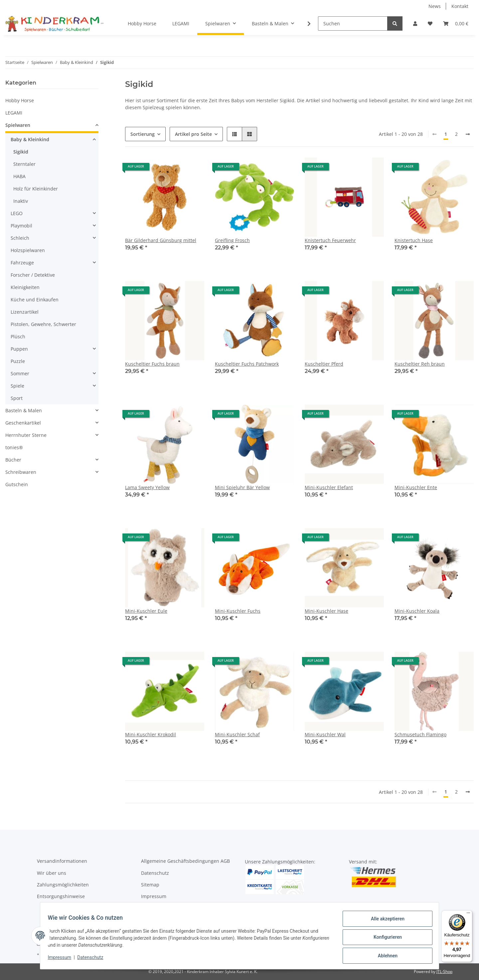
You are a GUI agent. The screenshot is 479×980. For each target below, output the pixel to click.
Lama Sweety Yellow (147, 487)
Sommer (20, 373)
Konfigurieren (384, 939)
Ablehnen (384, 956)
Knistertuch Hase (414, 240)
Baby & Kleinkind (30, 139)
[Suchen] (353, 23)
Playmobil (21, 226)
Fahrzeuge (22, 263)
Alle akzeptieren (384, 922)
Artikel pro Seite (193, 134)
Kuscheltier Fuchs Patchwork (247, 364)
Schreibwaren (21, 472)
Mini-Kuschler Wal (325, 734)
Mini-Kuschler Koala (417, 611)
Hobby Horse (20, 100)
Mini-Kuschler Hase (326, 611)
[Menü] (468, 914)
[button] (415, 23)
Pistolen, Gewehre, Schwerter (43, 324)
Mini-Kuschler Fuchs (238, 611)
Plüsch (18, 336)
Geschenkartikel (23, 423)
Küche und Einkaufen (35, 300)
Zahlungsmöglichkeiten (63, 885)
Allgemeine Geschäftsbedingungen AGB (185, 861)
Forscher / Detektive (33, 275)
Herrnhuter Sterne (26, 435)
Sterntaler (24, 164)
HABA (19, 176)
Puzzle (18, 361)
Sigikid (21, 152)
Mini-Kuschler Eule (146, 611)
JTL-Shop (444, 972)
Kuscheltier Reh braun (420, 364)
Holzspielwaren (28, 250)
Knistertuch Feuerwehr (330, 240)
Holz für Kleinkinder (36, 189)
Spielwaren (18, 125)
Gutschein (17, 484)
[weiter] (468, 134)
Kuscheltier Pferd (324, 364)
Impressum (154, 896)
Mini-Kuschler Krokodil (151, 734)
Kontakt (460, 6)
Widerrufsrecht (158, 908)
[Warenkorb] (456, 23)
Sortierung (143, 134)
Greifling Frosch (232, 240)
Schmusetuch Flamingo (420, 734)
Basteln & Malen (24, 410)
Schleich (20, 238)
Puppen (19, 349)
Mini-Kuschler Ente (416, 487)
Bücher (13, 460)
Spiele (17, 386)
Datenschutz (155, 873)
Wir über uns (52, 873)
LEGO (17, 213)
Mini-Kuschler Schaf (237, 734)
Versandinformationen (62, 861)
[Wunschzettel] (430, 23)
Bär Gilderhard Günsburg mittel (161, 240)
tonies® (14, 447)
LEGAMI (14, 113)
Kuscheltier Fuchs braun (152, 364)
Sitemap (150, 885)
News (435, 6)
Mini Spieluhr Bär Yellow (242, 487)
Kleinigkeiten (25, 287)
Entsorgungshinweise (61, 896)
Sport (17, 398)
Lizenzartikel (25, 312)
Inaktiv (21, 201)
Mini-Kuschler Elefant (329, 487)
